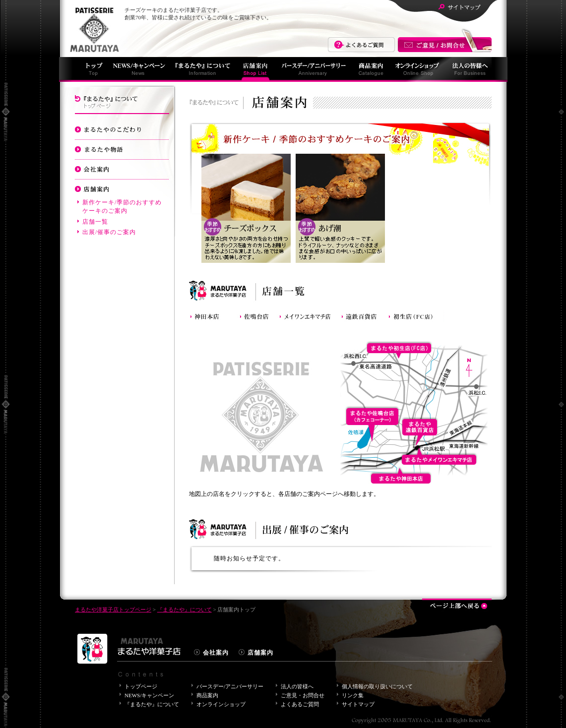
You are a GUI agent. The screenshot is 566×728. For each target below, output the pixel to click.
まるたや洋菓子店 (129, 652)
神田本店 (214, 315)
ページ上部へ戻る (457, 604)
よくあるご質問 (361, 45)
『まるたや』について (201, 69)
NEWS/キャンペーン (138, 69)
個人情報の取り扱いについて (377, 686)
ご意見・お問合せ (303, 695)
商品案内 (370, 69)
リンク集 (353, 695)
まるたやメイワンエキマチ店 (309, 315)
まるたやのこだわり (122, 129)
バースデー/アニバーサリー (313, 69)
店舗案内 (255, 69)
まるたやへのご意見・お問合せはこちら (444, 45)
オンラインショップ (221, 704)
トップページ (141, 686)
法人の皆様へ (468, 69)
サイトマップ (459, 7)
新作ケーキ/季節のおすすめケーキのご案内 (122, 207)
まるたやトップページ (91, 69)
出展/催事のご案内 (109, 232)
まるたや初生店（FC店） (416, 315)
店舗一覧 (95, 222)
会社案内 (122, 169)
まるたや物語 (122, 149)
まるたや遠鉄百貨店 (364, 315)
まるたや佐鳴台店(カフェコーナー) (258, 315)
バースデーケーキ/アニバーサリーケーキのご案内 (122, 269)
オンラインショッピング (416, 69)
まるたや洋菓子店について (92, 29)
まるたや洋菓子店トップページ (113, 609)
